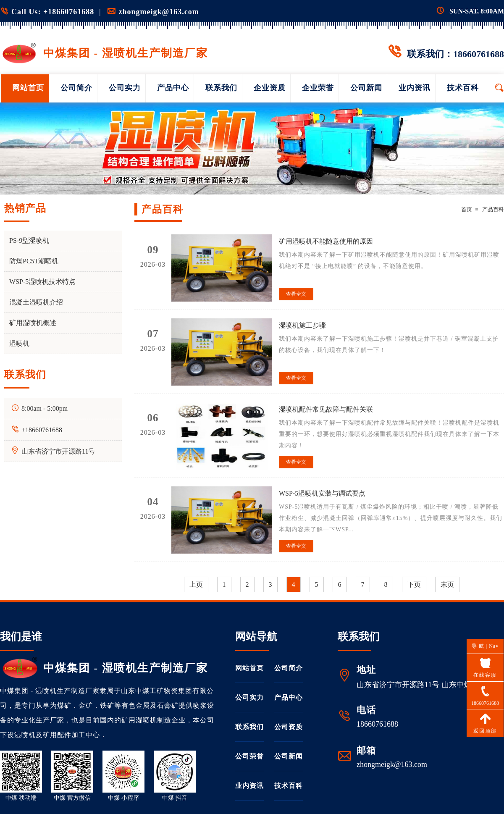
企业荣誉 (318, 88)
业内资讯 (415, 88)
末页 (447, 584)
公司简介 (76, 88)
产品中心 (173, 88)
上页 (196, 584)
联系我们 (221, 88)
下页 (414, 584)
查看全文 (296, 294)
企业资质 (270, 88)
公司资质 (289, 727)
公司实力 (125, 88)
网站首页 (28, 88)
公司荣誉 (249, 756)
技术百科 (463, 88)
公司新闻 (366, 88)
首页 (467, 209)
